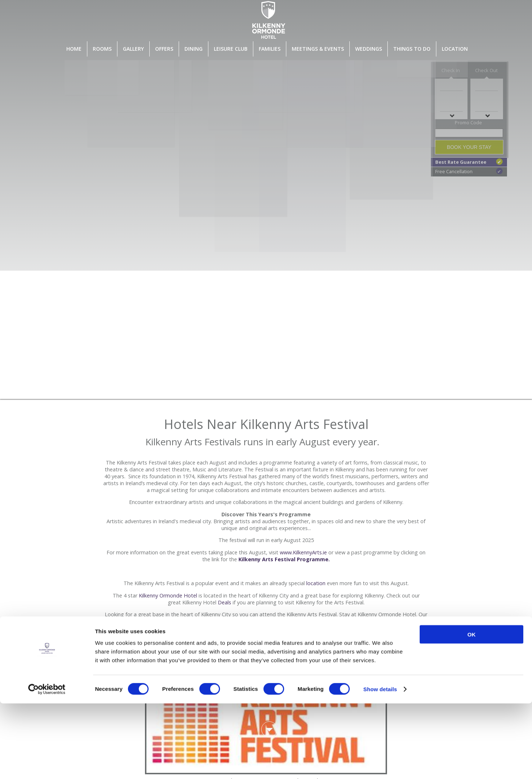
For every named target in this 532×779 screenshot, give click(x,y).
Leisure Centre (243, 635)
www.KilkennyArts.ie (303, 552)
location (316, 583)
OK (472, 710)
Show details (380, 765)
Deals (225, 602)
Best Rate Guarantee (469, 162)
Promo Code (468, 122)
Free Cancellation (469, 171)
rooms (148, 628)
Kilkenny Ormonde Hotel (168, 595)
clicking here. (274, 661)
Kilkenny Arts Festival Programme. (284, 559)
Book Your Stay (469, 147)
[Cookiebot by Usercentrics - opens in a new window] (47, 765)
